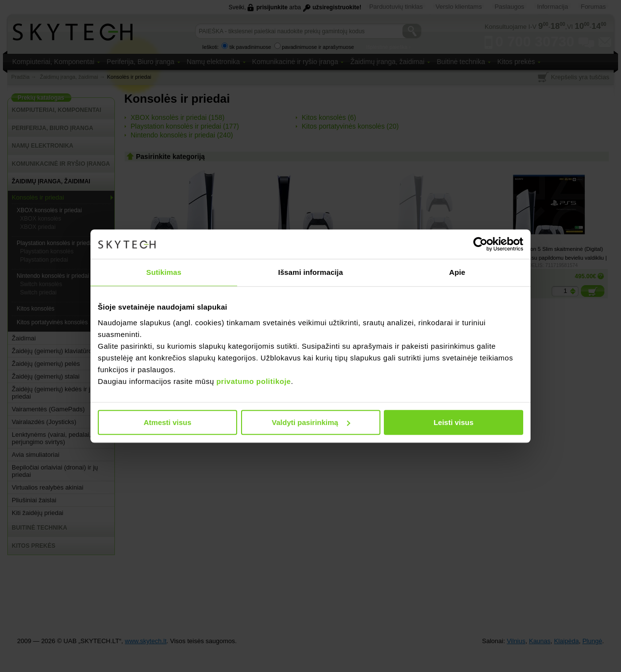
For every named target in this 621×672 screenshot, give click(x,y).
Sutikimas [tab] (164, 272)
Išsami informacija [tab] (311, 272)
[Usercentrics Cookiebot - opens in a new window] (480, 244)
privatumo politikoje (254, 381)
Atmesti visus (168, 422)
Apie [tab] (457, 272)
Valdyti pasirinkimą (311, 422)
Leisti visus (454, 422)
